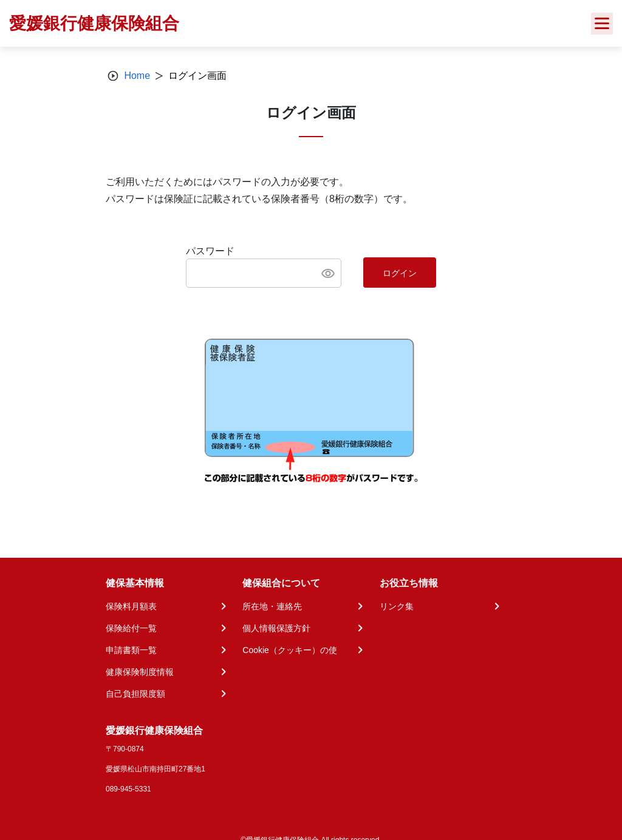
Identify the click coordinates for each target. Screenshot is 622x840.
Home (137, 76)
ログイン (400, 273)
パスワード (210, 251)
